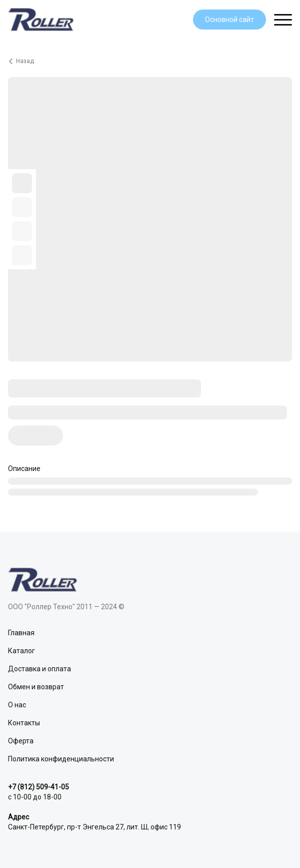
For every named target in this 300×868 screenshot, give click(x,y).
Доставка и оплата (39, 669)
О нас (17, 705)
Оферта (21, 741)
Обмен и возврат (36, 687)
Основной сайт (229, 20)
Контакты (24, 723)
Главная (21, 633)
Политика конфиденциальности (61, 759)
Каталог (21, 651)
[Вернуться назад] (150, 61)
